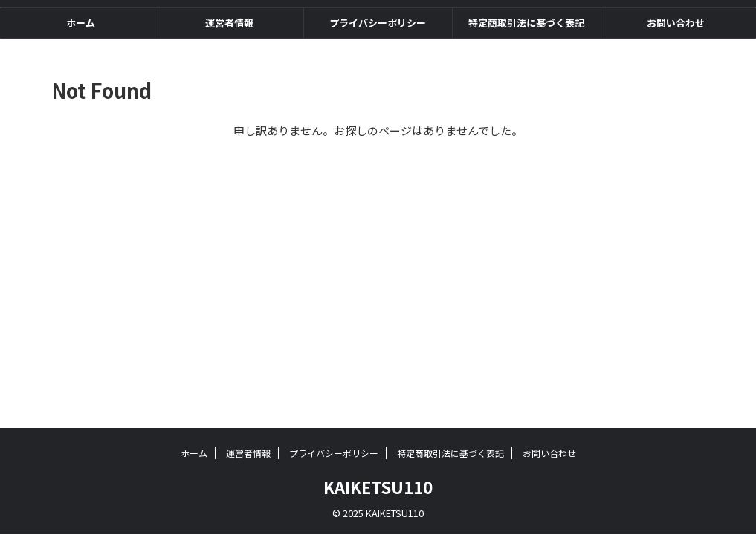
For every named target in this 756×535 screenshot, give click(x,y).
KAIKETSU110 (378, 487)
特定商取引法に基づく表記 (526, 23)
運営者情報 (229, 23)
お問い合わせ (676, 23)
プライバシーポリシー (378, 23)
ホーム (81, 23)
